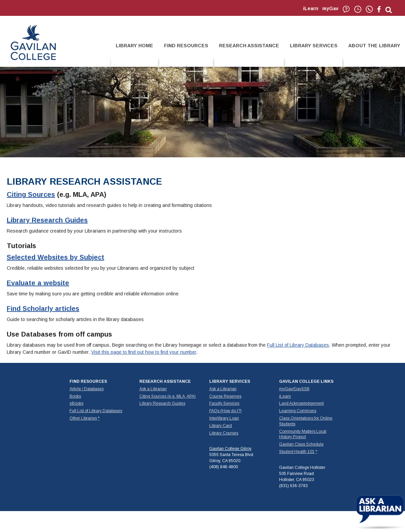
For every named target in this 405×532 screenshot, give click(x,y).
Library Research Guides (47, 220)
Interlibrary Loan (224, 418)
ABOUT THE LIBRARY (374, 46)
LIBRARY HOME (134, 46)
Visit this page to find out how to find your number (144, 352)
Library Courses (224, 433)
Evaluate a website (38, 283)
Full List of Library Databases (298, 345)
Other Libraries (83, 418)
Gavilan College (33, 42)
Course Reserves (225, 396)
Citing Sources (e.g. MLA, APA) (168, 396)
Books (75, 396)
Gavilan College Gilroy (230, 449)
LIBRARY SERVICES (314, 46)
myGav (330, 8)
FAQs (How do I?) (225, 411)
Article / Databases (87, 389)
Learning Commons (298, 411)
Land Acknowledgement (301, 403)
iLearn (311, 8)
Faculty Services (224, 403)
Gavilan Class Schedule (301, 444)
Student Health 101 (297, 452)
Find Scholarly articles (43, 309)
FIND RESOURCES (186, 46)
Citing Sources (31, 194)
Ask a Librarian (153, 389)
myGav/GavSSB (294, 389)
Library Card (221, 426)
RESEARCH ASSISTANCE (249, 46)
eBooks (76, 403)
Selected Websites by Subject (56, 257)
